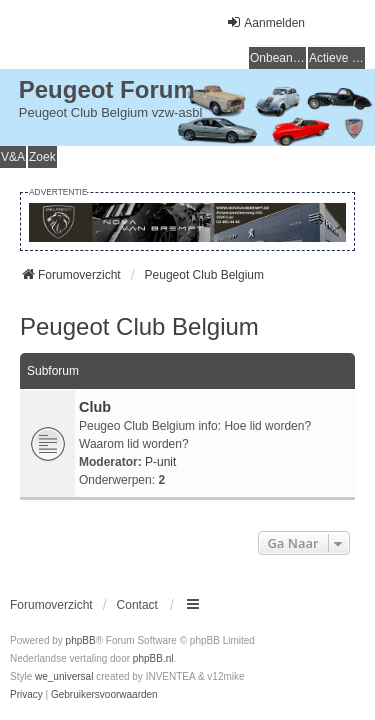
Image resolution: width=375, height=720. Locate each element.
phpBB (81, 640)
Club (95, 407)
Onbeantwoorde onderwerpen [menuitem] (278, 58)
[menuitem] (26, 695)
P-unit (160, 462)
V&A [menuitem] (13, 157)
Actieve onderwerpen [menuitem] (337, 58)
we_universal (64, 676)
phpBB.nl (153, 658)
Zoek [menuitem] (42, 157)
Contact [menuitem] (137, 605)
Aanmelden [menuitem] (265, 22)
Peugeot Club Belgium (139, 326)
